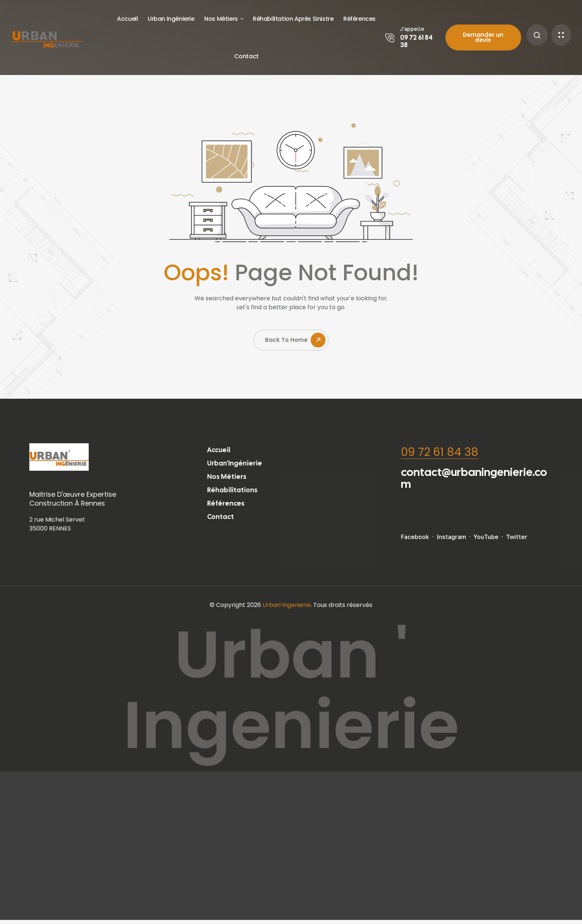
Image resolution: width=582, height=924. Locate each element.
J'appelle (412, 29)
